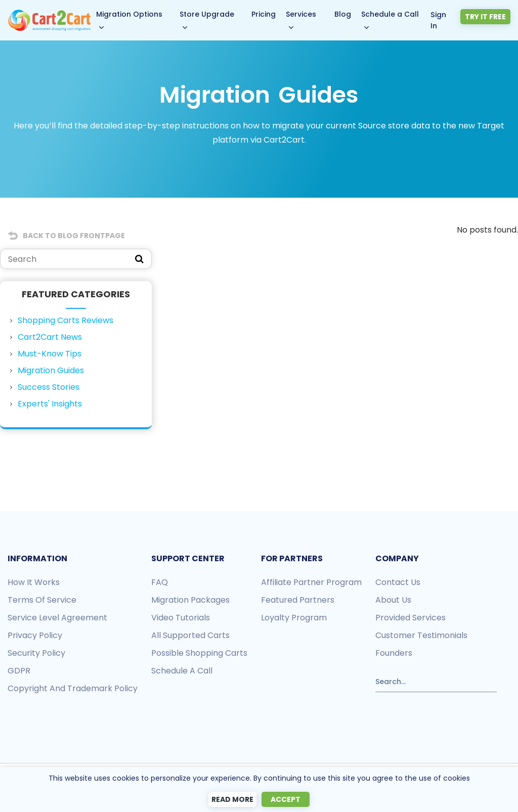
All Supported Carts (190, 635)
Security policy (36, 653)
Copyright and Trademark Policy (73, 688)
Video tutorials (181, 618)
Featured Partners (298, 600)
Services (302, 14)
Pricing (265, 14)
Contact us (398, 582)
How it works (34, 582)
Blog (344, 14)
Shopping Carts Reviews (66, 320)
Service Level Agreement (57, 618)
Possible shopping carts (199, 653)
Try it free (486, 17)
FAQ (160, 582)
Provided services (411, 618)
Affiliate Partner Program (311, 582)
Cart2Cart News (50, 337)
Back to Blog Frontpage (74, 236)
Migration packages (190, 600)
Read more (232, 799)
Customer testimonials (421, 635)
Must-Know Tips (50, 354)
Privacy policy (35, 635)
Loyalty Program (294, 618)
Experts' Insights (50, 404)
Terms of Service (42, 600)
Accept (286, 799)
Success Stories (49, 387)
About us (393, 600)
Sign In (441, 20)
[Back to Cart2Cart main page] (50, 15)
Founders (394, 653)
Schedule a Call (392, 14)
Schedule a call (182, 671)
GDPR (19, 671)
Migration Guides (51, 370)
